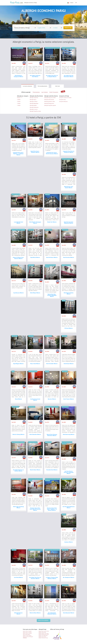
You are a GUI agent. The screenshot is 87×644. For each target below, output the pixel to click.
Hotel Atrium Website (69, 364)
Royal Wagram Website (18, 364)
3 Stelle (19, 103)
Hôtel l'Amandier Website (35, 434)
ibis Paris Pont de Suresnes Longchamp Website (69, 472)
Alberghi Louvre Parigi (42, 637)
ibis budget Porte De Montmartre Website (69, 76)
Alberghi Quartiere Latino (50, 101)
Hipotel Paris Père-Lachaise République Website (52, 295)
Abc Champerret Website (69, 577)
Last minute (44, 92)
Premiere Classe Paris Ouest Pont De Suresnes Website (35, 509)
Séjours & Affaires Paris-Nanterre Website (18, 258)
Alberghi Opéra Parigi (42, 632)
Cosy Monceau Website (18, 293)
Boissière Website (52, 399)
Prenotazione (36, 92)
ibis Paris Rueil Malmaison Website (69, 507)
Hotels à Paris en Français (27, 632)
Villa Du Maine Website (35, 470)
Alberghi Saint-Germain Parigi (44, 631)
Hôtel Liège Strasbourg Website (18, 507)
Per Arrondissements (42, 86)
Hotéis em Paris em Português (28, 637)
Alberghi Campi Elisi (34, 98)
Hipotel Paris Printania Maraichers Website (52, 435)
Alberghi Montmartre (34, 107)
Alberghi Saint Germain (49, 100)
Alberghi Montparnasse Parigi (44, 634)
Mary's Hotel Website (35, 364)
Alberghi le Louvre (34, 109)
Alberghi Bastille (33, 105)
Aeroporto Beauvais (63, 101)
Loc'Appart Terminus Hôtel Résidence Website (52, 578)
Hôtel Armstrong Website (69, 434)
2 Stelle (19, 105)
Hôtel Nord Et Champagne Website (35, 223)
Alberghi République (34, 103)
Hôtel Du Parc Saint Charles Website (69, 187)
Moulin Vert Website (52, 222)
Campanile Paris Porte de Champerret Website (69, 152)
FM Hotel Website (69, 328)
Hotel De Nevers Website (52, 257)
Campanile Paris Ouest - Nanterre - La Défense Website (18, 154)
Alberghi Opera (33, 100)
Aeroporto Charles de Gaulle (65, 98)
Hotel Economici (54, 92)
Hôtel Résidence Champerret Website (18, 76)
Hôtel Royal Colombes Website (69, 293)
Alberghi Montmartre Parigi (43, 638)
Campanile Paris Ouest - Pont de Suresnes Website (52, 153)
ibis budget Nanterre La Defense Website (18, 470)
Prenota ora (68, 28)
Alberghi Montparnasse (49, 103)
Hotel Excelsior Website (69, 257)
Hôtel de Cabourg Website (18, 434)
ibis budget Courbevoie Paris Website (35, 76)
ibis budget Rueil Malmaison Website (52, 613)
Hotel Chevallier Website (52, 364)
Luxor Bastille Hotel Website (18, 223)
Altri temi (58, 86)
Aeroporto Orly (62, 100)
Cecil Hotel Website (18, 577)
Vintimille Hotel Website (52, 470)
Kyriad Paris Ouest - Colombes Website (35, 152)
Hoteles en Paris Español (27, 636)
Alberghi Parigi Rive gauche (50, 105)
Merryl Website (18, 399)
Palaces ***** (20, 98)
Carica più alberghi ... (44, 620)
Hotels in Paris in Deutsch (27, 633)
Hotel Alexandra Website (69, 613)
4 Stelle (19, 101)
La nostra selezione (27, 86)
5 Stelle (19, 100)
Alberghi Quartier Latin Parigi (44, 633)
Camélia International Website (35, 400)
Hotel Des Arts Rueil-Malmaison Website (69, 223)
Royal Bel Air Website (35, 257)
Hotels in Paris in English (27, 631)
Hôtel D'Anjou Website (35, 293)
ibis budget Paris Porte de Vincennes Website (35, 578)
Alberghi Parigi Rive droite (35, 111)
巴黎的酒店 (25, 638)
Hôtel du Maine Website (35, 613)
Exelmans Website (69, 542)
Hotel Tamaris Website (69, 399)
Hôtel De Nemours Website (18, 613)
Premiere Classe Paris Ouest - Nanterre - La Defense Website (52, 509)
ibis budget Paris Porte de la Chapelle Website (52, 76)
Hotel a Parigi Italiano (26, 634)
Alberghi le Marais (34, 101)
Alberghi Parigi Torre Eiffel (50, 98)
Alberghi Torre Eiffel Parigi (43, 636)
